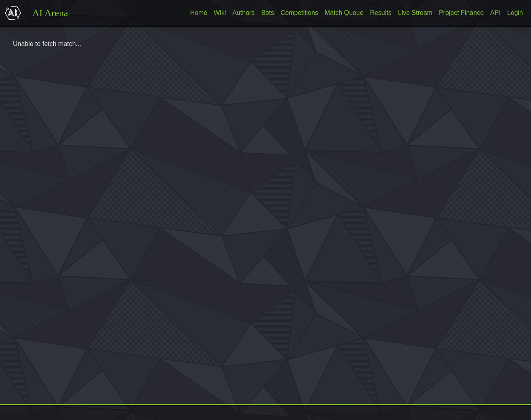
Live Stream (415, 13)
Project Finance (461, 13)
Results (381, 13)
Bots (268, 13)
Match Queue (344, 13)
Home (199, 13)
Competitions (299, 13)
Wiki (220, 13)
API (495, 13)
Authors (244, 13)
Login (515, 13)
